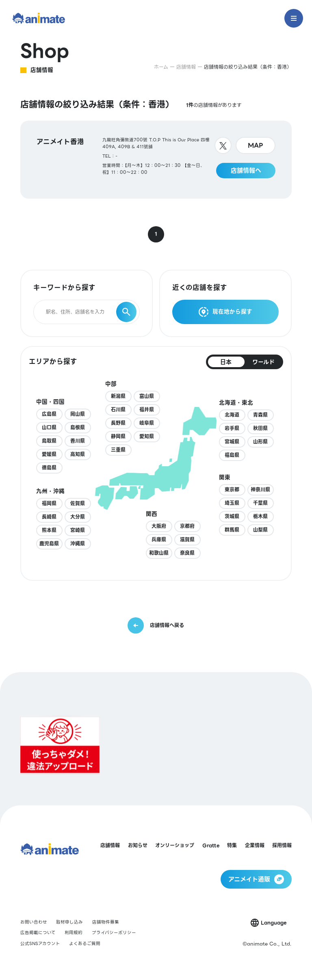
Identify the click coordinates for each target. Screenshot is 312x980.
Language (274, 923)
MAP (256, 145)
